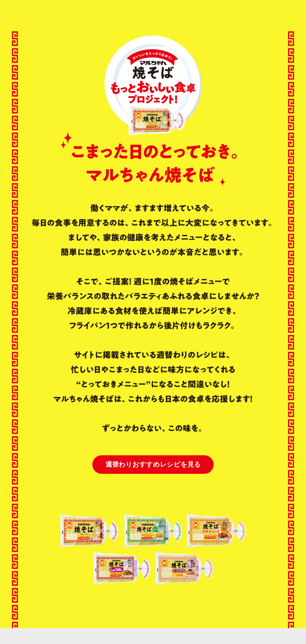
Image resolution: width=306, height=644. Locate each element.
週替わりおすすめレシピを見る (153, 464)
